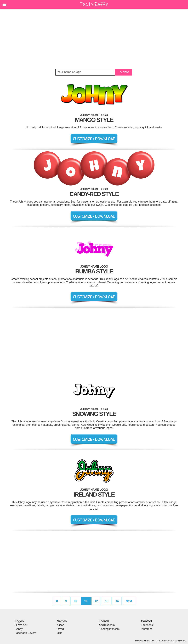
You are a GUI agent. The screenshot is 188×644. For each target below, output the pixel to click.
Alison (61, 625)
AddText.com (107, 625)
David (60, 629)
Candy (19, 629)
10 (75, 601)
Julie (60, 633)
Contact (146, 621)
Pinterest (146, 629)
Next (129, 601)
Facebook (147, 625)
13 (107, 601)
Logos (19, 621)
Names (62, 621)
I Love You (21, 625)
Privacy (138, 641)
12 (96, 601)
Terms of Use (149, 641)
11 (86, 601)
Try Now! (124, 72)
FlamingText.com (109, 629)
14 (117, 601)
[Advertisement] (94, 39)
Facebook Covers (25, 633)
